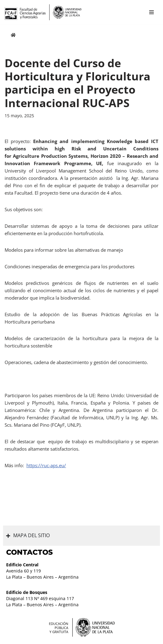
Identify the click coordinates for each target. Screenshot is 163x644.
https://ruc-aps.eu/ (46, 465)
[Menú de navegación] (151, 12)
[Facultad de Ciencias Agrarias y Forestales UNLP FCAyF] (43, 12)
